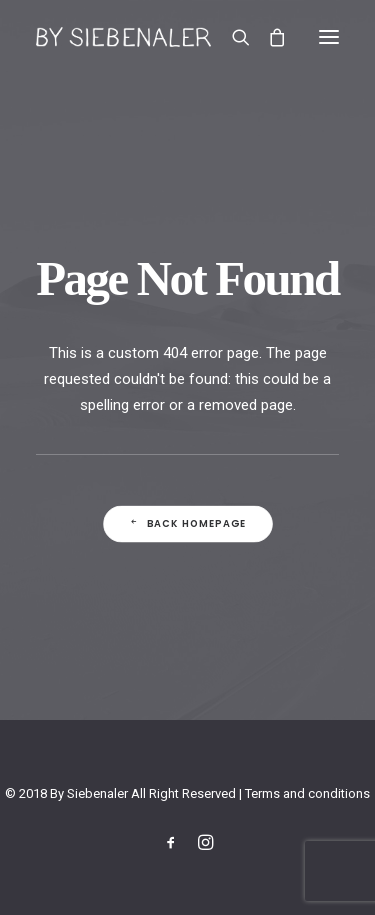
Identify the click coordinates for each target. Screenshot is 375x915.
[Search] (232, 37)
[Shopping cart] (268, 37)
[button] (329, 37)
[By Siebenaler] (123, 37)
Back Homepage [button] (187, 524)
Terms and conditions (307, 793)
